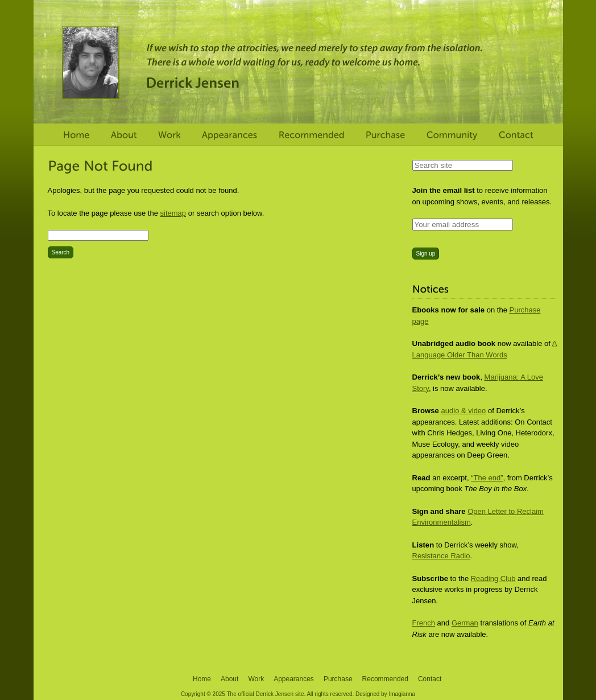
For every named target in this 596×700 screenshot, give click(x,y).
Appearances (294, 679)
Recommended (385, 679)
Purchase (338, 679)
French (424, 623)
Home (202, 679)
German (465, 623)
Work (256, 679)
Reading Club (493, 578)
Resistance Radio (441, 556)
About (229, 679)
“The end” (487, 478)
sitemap (173, 213)
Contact (430, 679)
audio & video (464, 411)
